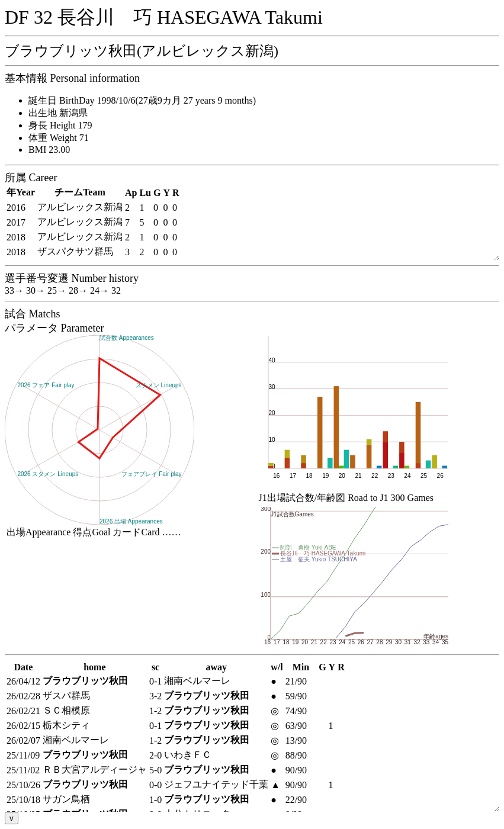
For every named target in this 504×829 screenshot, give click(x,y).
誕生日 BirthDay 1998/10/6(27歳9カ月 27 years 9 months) (142, 100)
